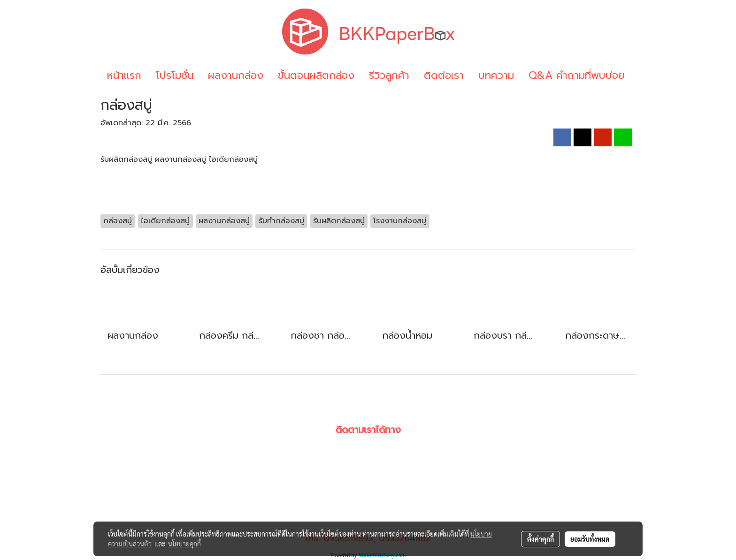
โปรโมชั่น (175, 75)
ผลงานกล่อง (236, 75)
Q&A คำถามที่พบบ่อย (577, 75)
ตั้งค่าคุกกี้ (540, 539)
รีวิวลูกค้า (389, 75)
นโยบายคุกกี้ (184, 544)
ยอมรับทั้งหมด (590, 539)
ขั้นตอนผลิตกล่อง (316, 75)
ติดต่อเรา (444, 75)
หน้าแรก (124, 75)
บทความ (496, 75)
